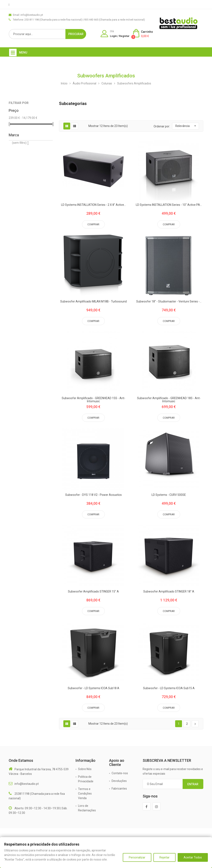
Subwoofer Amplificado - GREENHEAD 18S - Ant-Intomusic (169, 400)
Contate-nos (120, 773)
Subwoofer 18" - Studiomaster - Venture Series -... (169, 302)
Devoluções (119, 781)
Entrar (193, 784)
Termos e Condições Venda (85, 794)
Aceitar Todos (193, 857)
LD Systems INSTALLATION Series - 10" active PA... (169, 205)
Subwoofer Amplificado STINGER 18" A (169, 592)
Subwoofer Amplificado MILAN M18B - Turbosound (93, 302)
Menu (23, 52)
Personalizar (137, 857)
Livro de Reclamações (87, 808)
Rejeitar (164, 857)
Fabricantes (119, 789)
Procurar (76, 34)
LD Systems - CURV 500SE (169, 495)
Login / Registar (120, 36)
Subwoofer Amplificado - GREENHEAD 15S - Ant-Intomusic (93, 400)
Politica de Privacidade (86, 779)
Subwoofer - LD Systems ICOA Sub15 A (169, 688)
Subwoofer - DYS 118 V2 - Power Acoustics (93, 495)
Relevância (182, 126)
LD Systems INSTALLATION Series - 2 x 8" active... (93, 205)
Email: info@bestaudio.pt (28, 15)
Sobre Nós (85, 769)
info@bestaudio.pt (27, 784)
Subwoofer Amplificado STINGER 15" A (93, 592)
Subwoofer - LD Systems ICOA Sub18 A (93, 688)
